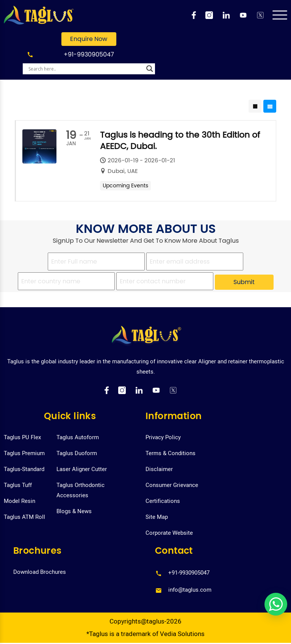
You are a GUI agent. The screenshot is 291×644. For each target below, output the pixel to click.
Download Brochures (40, 572)
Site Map (157, 517)
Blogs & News (74, 511)
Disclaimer (159, 469)
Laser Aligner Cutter (82, 469)
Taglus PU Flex (22, 437)
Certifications (163, 501)
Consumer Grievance (172, 485)
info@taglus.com (190, 590)
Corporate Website (169, 533)
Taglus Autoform (78, 437)
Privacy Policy (163, 437)
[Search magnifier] (150, 69)
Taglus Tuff (18, 485)
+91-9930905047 (89, 54)
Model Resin (20, 501)
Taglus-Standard (24, 469)
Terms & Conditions (171, 453)
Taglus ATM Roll (24, 517)
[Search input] (85, 69)
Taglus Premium (24, 453)
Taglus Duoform (77, 453)
